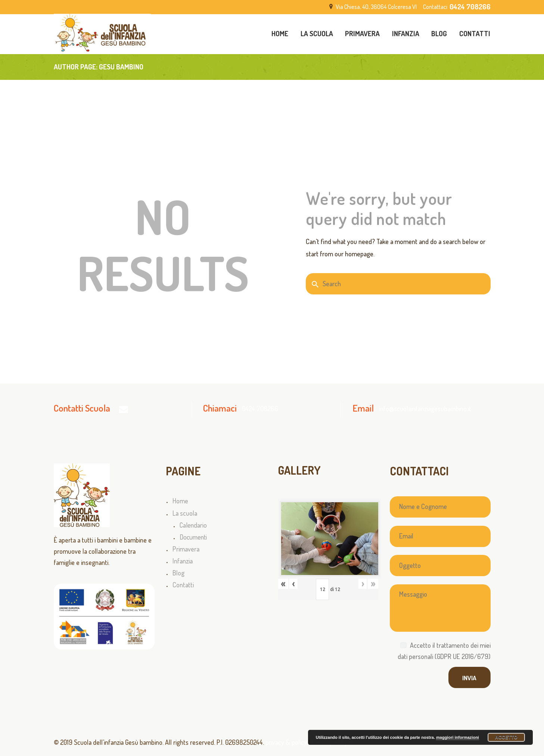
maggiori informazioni (458, 737)
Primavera (186, 549)
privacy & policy (286, 742)
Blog (178, 573)
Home (180, 501)
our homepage (354, 254)
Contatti (183, 585)
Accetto (506, 737)
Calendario (193, 525)
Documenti (193, 537)
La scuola (185, 513)
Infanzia (183, 561)
